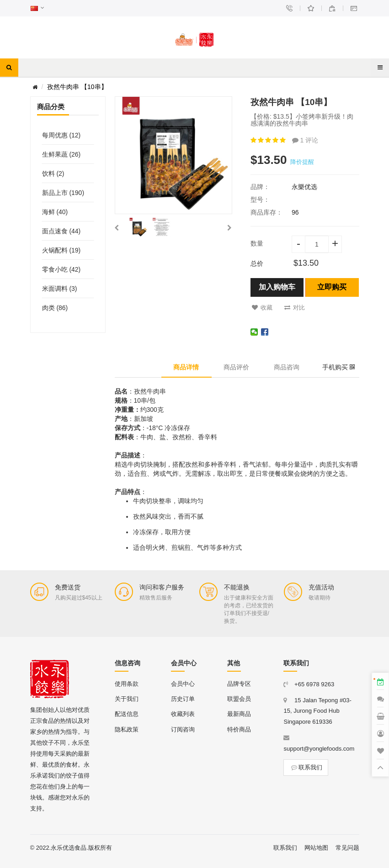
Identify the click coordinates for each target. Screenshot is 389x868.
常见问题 (347, 848)
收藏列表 (183, 714)
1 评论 (305, 140)
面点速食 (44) (61, 231)
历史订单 (183, 699)
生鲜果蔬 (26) (61, 154)
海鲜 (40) (55, 212)
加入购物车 (277, 287)
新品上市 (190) (63, 193)
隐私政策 (127, 729)
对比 (295, 308)
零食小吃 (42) (61, 269)
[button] (117, 227)
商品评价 (236, 367)
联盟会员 (239, 699)
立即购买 (332, 287)
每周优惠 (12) (61, 135)
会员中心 (183, 684)
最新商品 (239, 714)
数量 (257, 243)
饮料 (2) (53, 174)
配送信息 (127, 714)
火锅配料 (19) (61, 250)
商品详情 (186, 367)
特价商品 (239, 729)
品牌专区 (239, 684)
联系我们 (306, 767)
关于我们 (127, 699)
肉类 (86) (55, 308)
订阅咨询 (183, 729)
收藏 (262, 308)
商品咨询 (287, 367)
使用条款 (127, 684)
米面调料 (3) (60, 289)
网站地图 (316, 848)
